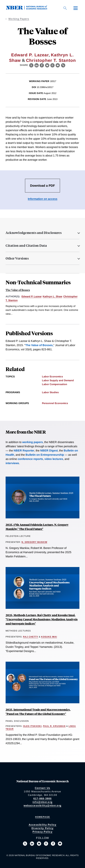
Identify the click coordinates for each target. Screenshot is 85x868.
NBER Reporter (24, 451)
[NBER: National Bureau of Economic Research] (29, 9)
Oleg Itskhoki (32, 726)
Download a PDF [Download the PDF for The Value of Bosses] (42, 186)
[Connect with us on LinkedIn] (32, 844)
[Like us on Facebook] (53, 844)
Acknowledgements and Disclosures (34, 233)
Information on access (43, 199)
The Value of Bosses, (39, 345)
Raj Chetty (31, 637)
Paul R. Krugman (54, 726)
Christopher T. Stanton (51, 60)
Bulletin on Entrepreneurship (45, 455)
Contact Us (43, 788)
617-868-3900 (43, 798)
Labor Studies (50, 392)
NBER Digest (49, 451)
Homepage (43, 817)
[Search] (65, 8)
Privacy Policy (42, 832)
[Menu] (76, 8)
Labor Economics (52, 376)
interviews (12, 463)
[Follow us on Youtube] (60, 844)
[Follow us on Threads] (46, 844)
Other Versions (17, 258)
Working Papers (19, 19)
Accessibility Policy (43, 825)
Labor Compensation (55, 384)
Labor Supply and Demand (58, 380)
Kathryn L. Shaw (52, 296)
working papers (33, 442)
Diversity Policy (42, 828)
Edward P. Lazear (30, 55)
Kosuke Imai (49, 637)
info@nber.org (42, 802)
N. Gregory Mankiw (34, 542)
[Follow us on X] (25, 844)
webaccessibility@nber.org (42, 805)
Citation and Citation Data (26, 245)
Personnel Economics (55, 403)
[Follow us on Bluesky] (39, 844)
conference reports (30, 459)
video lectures (54, 459)
